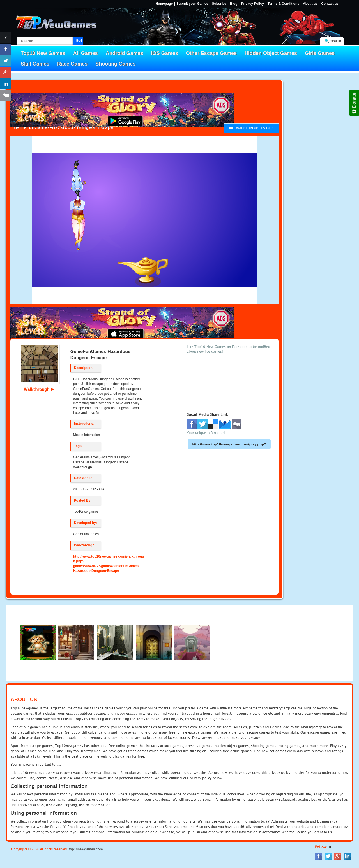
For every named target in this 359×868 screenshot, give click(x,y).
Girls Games (320, 53)
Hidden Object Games (271, 53)
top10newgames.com (86, 849)
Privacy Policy (252, 4)
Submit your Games (192, 4)
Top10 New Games (43, 53)
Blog (234, 4)
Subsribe (219, 4)
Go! (79, 40)
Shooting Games (115, 64)
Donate (354, 103)
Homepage (164, 4)
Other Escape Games (211, 53)
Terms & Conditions (283, 4)
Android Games (125, 53)
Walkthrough (39, 389)
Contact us (330, 4)
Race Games (72, 64)
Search (336, 41)
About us (310, 4)
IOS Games (165, 53)
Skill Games (35, 64)
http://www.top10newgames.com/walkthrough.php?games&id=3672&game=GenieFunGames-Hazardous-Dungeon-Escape (109, 564)
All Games (86, 53)
